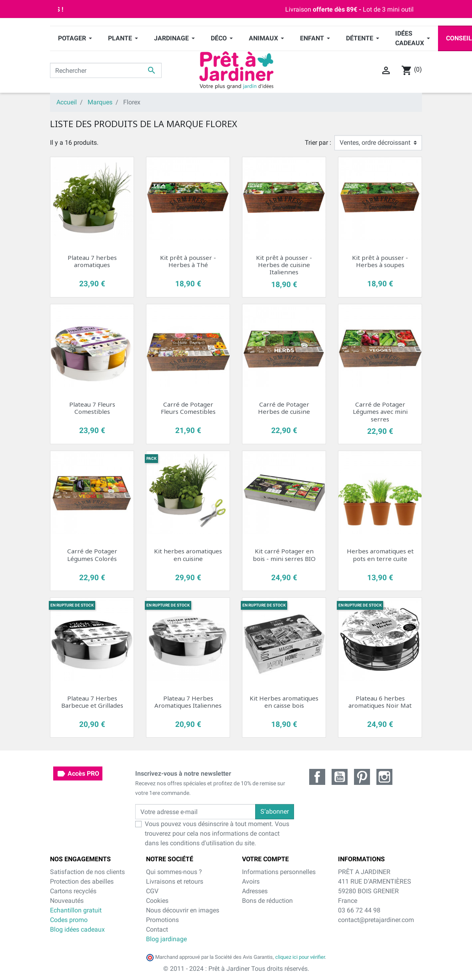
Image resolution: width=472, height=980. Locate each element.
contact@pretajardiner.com (376, 920)
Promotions (162, 920)
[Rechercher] (106, 70)
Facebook (317, 777)
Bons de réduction (267, 901)
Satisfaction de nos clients (87, 872)
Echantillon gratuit (76, 910)
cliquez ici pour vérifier (300, 957)
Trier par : (318, 143)
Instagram (384, 777)
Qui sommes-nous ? (174, 872)
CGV (152, 891)
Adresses (255, 891)
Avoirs (251, 881)
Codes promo (69, 920)
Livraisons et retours (175, 881)
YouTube (340, 777)
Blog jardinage (166, 939)
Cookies (157, 901)
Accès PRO (78, 774)
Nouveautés (67, 901)
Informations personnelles (279, 872)
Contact (157, 929)
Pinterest (362, 777)
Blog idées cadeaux (77, 929)
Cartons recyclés (73, 891)
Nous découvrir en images (183, 910)
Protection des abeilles (82, 881)
